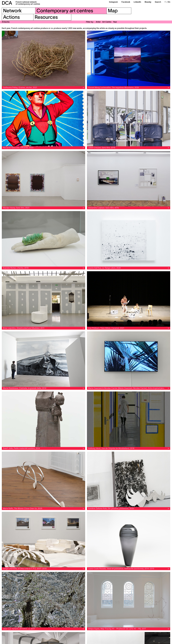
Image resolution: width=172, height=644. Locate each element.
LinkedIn (137, 2)
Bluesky (148, 2)
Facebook (126, 2)
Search (158, 2)
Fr (165, 2)
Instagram (113, 2)
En (169, 2)
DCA (7, 3)
